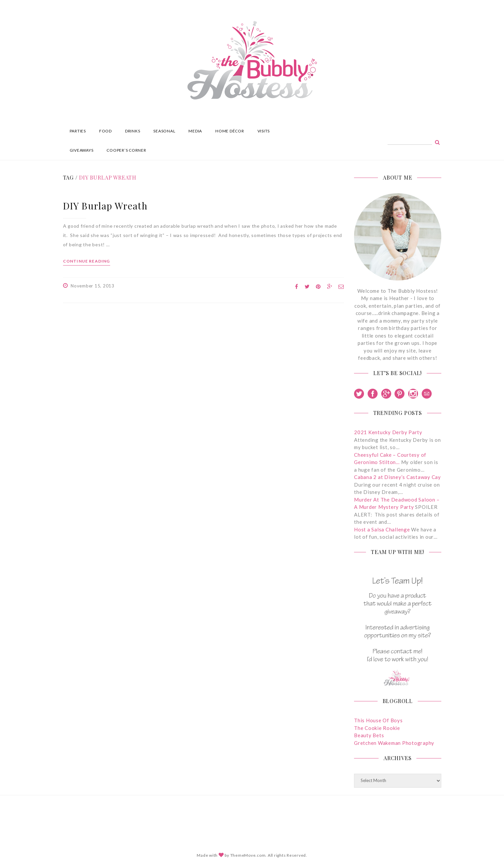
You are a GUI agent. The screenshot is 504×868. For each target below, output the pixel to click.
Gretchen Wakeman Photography (394, 743)
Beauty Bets (369, 735)
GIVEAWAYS (82, 150)
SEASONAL (164, 131)
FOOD (106, 131)
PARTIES (78, 131)
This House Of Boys (378, 720)
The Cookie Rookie (377, 728)
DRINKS (133, 131)
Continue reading (87, 261)
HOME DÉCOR (230, 131)
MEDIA (195, 131)
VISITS (264, 131)
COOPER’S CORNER (126, 150)
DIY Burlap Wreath (106, 206)
